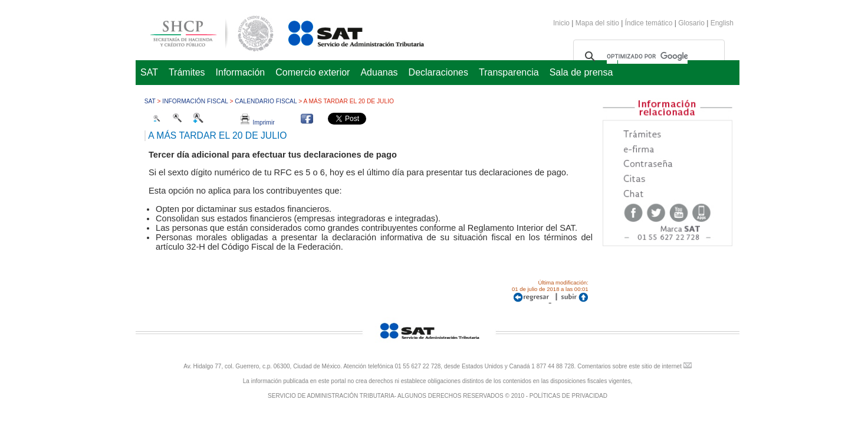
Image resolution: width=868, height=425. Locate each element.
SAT (149, 72)
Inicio (561, 23)
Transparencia (509, 72)
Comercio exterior (313, 72)
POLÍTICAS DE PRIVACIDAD (568, 396)
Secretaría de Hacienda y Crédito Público (203, 32)
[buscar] (647, 57)
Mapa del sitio (598, 23)
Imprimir (258, 122)
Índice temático (649, 23)
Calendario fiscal (266, 101)
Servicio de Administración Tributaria (343, 32)
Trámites (187, 72)
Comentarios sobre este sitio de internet (629, 366)
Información (241, 72)
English (722, 23)
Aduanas (379, 72)
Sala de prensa (581, 72)
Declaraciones (438, 72)
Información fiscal (195, 101)
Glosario (691, 23)
